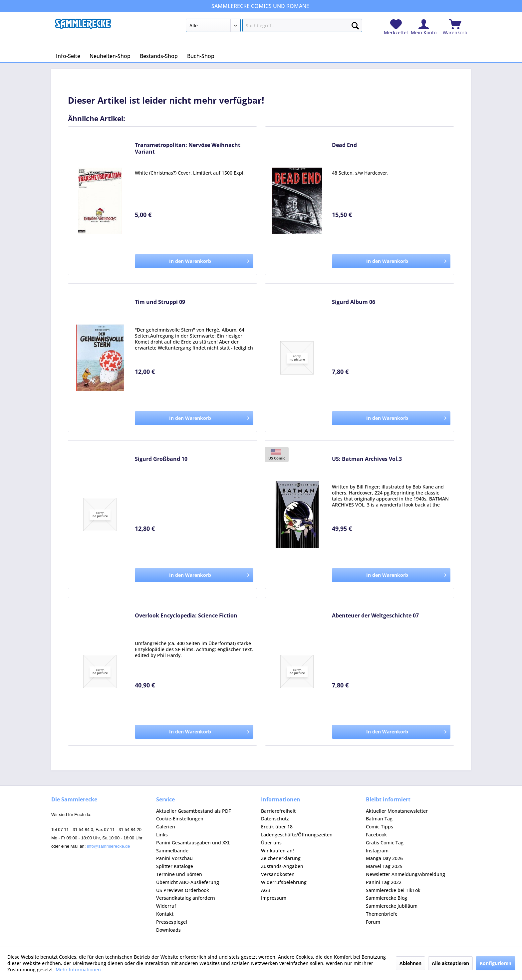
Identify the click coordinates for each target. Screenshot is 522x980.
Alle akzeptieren (450, 963)
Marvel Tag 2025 (384, 866)
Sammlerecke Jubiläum (392, 906)
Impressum (274, 898)
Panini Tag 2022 (384, 882)
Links (162, 835)
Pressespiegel (172, 922)
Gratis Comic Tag (385, 843)
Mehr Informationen (78, 970)
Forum (373, 922)
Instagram (377, 851)
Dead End (344, 145)
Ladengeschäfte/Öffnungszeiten (297, 835)
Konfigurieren (496, 963)
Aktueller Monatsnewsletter (397, 811)
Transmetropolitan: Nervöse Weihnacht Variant (188, 148)
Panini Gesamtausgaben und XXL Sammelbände (193, 847)
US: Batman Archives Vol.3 (367, 459)
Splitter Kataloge (175, 866)
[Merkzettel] (396, 27)
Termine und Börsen (179, 874)
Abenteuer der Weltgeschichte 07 (375, 616)
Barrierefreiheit (278, 811)
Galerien (166, 827)
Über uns (271, 843)
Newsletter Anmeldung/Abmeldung (405, 874)
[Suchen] (355, 24)
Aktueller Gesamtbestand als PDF (193, 811)
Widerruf (166, 906)
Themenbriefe (382, 914)
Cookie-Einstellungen (180, 819)
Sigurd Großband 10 (161, 459)
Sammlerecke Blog (387, 898)
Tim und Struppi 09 (160, 302)
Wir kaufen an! (277, 851)
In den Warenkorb (209, 260)
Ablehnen (410, 963)
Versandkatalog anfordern (186, 898)
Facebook (376, 835)
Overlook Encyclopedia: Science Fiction (186, 616)
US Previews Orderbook (183, 890)
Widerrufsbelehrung (284, 882)
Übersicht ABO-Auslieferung (188, 882)
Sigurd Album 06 (354, 302)
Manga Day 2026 (384, 858)
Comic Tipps (380, 827)
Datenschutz (275, 819)
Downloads (168, 930)
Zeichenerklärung (281, 858)
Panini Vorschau (174, 858)
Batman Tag (379, 819)
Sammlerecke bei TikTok (393, 890)
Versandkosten (278, 874)
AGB (266, 890)
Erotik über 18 (277, 827)
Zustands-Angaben (282, 866)
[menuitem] (274, 27)
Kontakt (165, 914)
